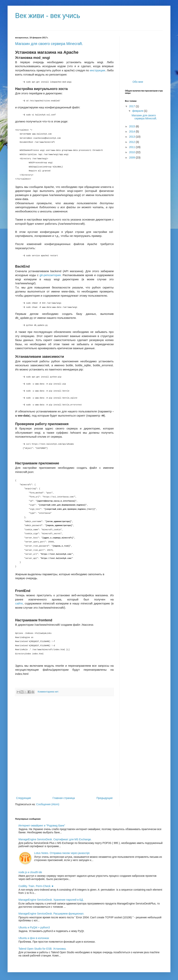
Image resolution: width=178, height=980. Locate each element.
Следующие (24, 798)
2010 (132, 152)
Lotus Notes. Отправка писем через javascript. (62, 853)
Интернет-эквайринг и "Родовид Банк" (42, 826)
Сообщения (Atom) (48, 804)
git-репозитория (50, 275)
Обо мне (138, 82)
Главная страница (64, 798)
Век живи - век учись (48, 16)
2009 (132, 158)
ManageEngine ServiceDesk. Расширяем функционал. (51, 914)
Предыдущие (105, 798)
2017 (132, 106)
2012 (132, 142)
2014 (132, 132)
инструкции (97, 70)
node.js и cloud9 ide (30, 872)
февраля (138, 111)
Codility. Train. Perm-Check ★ (36, 886)
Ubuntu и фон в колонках (34, 938)
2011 (132, 147)
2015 (132, 126)
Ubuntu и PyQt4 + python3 (34, 927)
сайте (19, 603)
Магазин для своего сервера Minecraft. (49, 44)
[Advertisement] (45, 746)
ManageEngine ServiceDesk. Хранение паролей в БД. (51, 900)
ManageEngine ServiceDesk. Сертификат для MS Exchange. (55, 839)
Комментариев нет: (48, 692)
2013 (132, 137)
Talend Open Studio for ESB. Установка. (43, 949)
